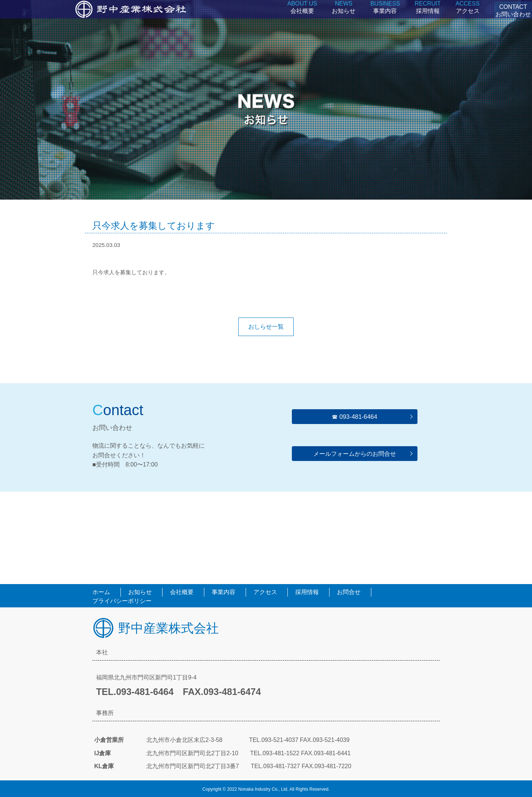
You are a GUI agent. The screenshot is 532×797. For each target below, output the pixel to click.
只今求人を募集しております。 (131, 272)
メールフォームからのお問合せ (355, 453)
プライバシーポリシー (122, 601)
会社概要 (298, 18)
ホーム (101, 592)
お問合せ (349, 592)
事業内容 (378, 18)
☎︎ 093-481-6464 (354, 416)
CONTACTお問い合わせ (508, 18)
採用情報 (420, 18)
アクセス (458, 18)
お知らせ (338, 18)
